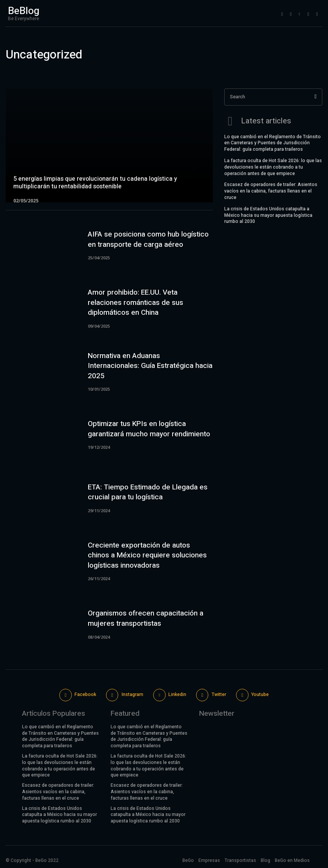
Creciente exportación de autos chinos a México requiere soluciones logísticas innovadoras (147, 555)
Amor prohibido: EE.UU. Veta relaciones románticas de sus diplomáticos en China (135, 302)
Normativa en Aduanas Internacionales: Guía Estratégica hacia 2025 (150, 366)
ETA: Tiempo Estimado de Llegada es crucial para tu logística (148, 492)
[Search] (316, 97)
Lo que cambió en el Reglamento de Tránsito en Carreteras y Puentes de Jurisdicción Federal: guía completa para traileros (273, 142)
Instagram (132, 694)
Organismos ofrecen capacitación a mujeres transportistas (146, 618)
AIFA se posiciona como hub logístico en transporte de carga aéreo (148, 239)
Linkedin (177, 694)
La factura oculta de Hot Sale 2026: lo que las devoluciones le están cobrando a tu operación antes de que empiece (273, 166)
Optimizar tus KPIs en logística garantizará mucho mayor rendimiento (149, 429)
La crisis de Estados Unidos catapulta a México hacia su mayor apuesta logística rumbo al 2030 (268, 215)
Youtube (260, 694)
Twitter (219, 694)
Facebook (85, 694)
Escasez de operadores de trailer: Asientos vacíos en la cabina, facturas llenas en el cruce (271, 190)
